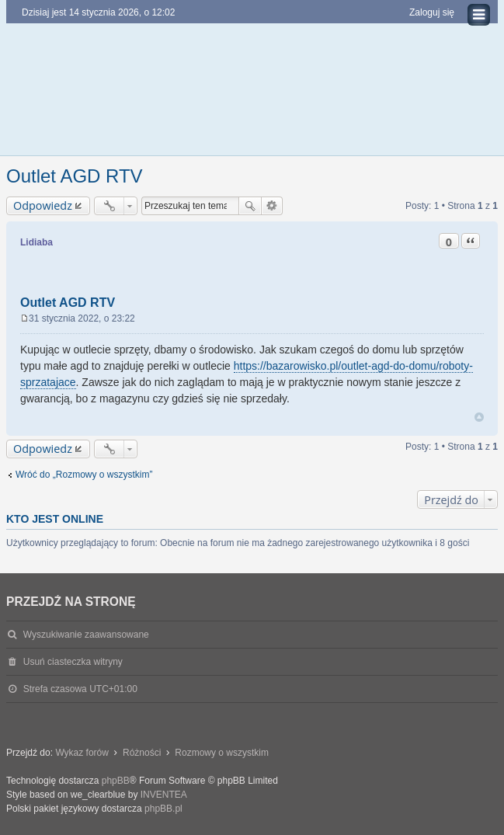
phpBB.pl (163, 809)
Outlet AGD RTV (75, 176)
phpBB (116, 781)
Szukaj (250, 206)
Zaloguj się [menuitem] (432, 12)
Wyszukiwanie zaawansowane (272, 206)
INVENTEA (164, 795)
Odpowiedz (43, 205)
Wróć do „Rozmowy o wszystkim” (84, 475)
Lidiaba (36, 242)
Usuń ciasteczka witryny (73, 662)
